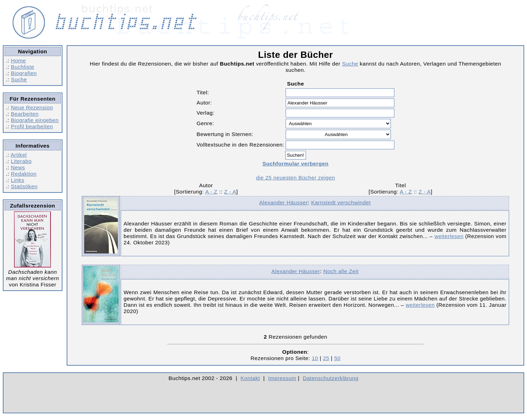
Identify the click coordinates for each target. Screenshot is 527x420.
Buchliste (22, 67)
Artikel (19, 155)
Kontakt (250, 378)
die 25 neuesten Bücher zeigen (296, 178)
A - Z (211, 192)
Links (18, 180)
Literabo (21, 161)
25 (326, 358)
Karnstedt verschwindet (341, 202)
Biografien (24, 73)
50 (337, 358)
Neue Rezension (32, 107)
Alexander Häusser (283, 202)
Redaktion (24, 174)
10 (315, 358)
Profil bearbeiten (32, 126)
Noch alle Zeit (341, 271)
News (18, 167)
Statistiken (24, 186)
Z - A (230, 192)
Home (18, 60)
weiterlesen (449, 236)
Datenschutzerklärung (331, 378)
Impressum (282, 378)
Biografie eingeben (35, 120)
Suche (19, 79)
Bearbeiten (25, 114)
